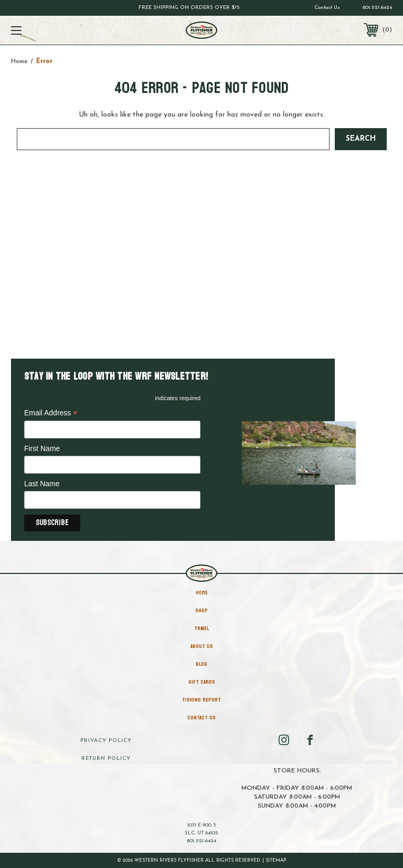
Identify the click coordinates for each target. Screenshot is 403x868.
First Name (42, 448)
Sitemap (276, 860)
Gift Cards (202, 682)
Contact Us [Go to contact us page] (327, 8)
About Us (202, 646)
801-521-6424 (377, 8)
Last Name (42, 484)
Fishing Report (202, 700)
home (202, 593)
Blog (201, 664)
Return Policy (106, 759)
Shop (201, 611)
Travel (201, 629)
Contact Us (201, 718)
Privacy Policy (106, 741)
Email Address (51, 414)
